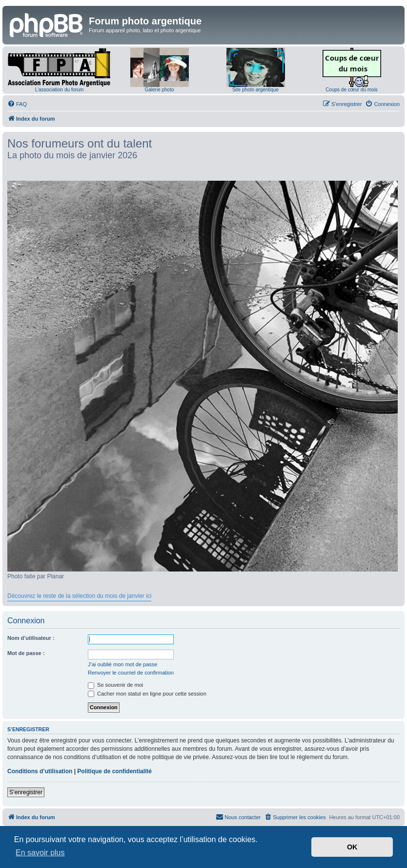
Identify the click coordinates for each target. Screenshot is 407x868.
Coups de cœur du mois (352, 90)
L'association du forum (60, 90)
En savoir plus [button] (40, 853)
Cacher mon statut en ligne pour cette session (147, 694)
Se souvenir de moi (115, 685)
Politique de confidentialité (114, 771)
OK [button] (352, 847)
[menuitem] (17, 104)
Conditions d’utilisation (40, 771)
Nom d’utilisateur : (31, 638)
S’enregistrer (26, 792)
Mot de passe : (26, 653)
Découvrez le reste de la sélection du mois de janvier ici (79, 596)
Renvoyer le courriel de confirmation (131, 673)
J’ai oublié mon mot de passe (122, 664)
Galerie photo (159, 90)
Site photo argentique (255, 90)
